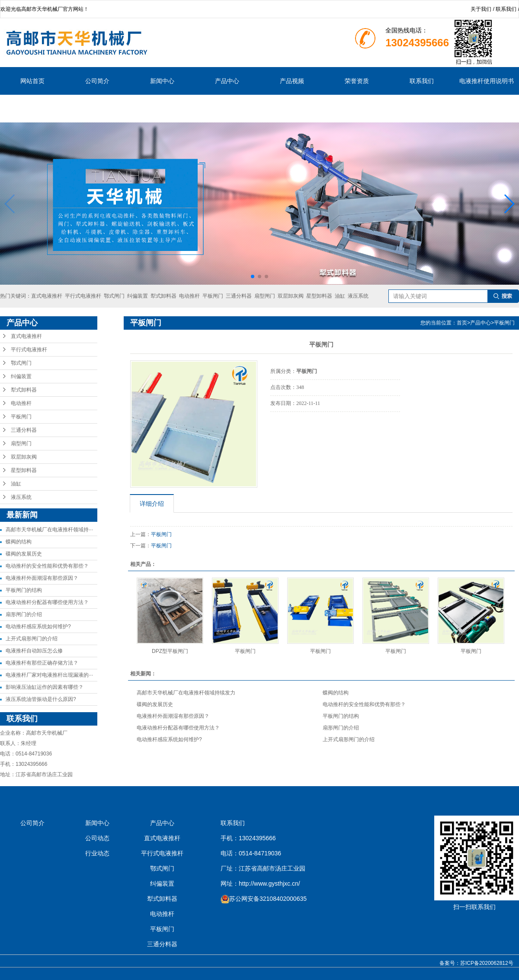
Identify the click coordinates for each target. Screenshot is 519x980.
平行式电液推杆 (83, 296)
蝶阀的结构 (19, 542)
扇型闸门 (265, 296)
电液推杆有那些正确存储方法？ (42, 663)
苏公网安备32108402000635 (268, 899)
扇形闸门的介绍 (24, 614)
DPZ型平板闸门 (170, 651)
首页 (462, 323)
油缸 (340, 296)
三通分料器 (239, 296)
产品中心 (227, 81)
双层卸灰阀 (291, 296)
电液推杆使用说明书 (487, 81)
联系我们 (506, 9)
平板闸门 (213, 296)
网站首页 (32, 81)
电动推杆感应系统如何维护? (38, 627)
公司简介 (97, 81)
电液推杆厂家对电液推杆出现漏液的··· (49, 675)
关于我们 (481, 9)
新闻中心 (162, 81)
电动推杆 (189, 296)
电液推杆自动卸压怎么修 (34, 651)
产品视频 (292, 81)
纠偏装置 (138, 296)
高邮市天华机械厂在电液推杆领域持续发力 (186, 693)
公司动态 (97, 838)
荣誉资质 (357, 81)
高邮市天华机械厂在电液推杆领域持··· (49, 530)
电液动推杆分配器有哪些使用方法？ (47, 602)
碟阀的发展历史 (24, 554)
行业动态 (97, 853)
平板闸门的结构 (24, 590)
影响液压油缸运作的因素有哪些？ (45, 687)
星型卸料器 (319, 296)
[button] (253, 276)
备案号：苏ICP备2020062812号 (476, 963)
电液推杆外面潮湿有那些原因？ (42, 578)
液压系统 (358, 296)
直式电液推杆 (47, 296)
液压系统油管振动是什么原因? (41, 699)
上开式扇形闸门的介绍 (32, 639)
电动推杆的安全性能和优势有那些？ (47, 566)
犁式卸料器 (163, 296)
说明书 (32, 109)
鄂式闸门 (114, 296)
